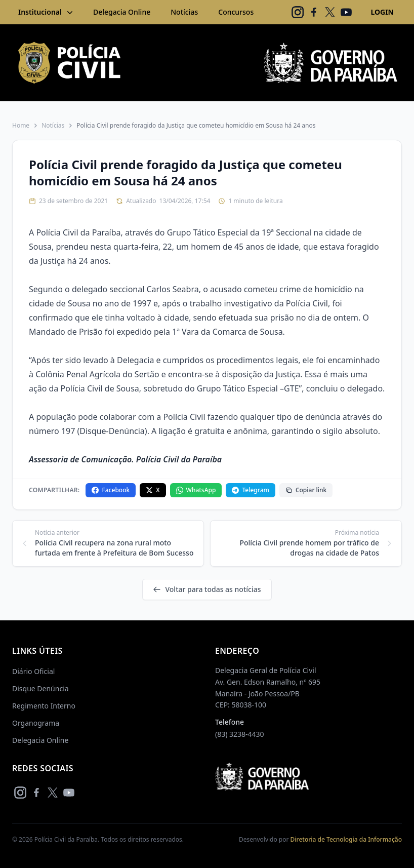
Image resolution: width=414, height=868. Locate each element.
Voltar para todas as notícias (207, 589)
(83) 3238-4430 (240, 734)
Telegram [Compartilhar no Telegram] (250, 490)
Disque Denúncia (40, 688)
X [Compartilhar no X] (153, 490)
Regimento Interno (44, 706)
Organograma (36, 723)
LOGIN (382, 12)
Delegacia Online (122, 12)
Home (21, 126)
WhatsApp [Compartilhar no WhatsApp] (196, 490)
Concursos (236, 12)
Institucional (47, 12)
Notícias (184, 12)
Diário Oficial (33, 671)
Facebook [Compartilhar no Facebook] (111, 490)
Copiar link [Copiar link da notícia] (306, 490)
